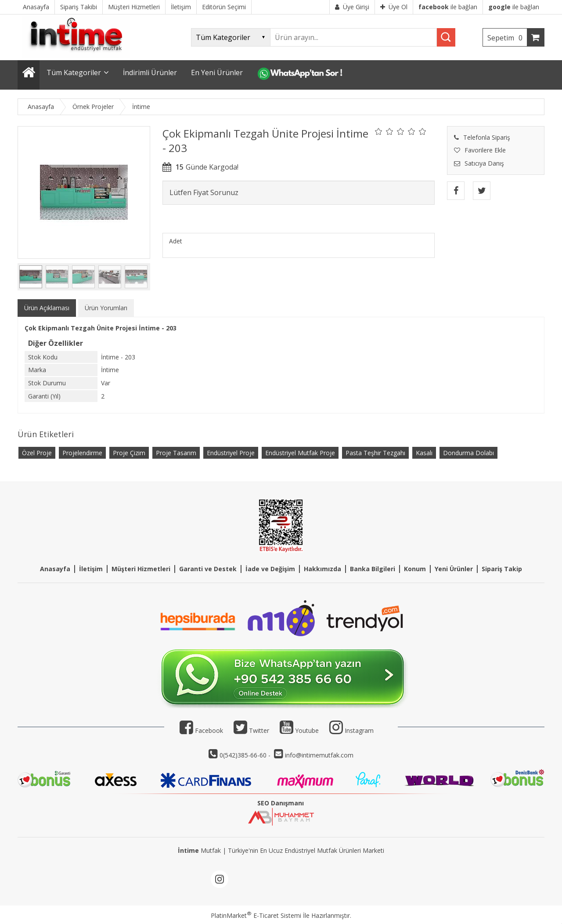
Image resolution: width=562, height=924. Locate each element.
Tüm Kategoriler (74, 72)
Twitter (251, 730)
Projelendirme (82, 453)
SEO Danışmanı (281, 803)
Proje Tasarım (176, 453)
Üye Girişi (352, 7)
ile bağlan (448, 7)
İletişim (91, 569)
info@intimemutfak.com (319, 755)
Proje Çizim (129, 453)
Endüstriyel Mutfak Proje (300, 453)
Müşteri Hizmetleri (141, 569)
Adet (176, 241)
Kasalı (424, 453)
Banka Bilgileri (373, 569)
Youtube (299, 730)
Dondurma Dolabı (468, 453)
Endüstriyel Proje (231, 453)
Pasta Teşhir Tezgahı (375, 453)
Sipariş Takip (502, 569)
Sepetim (507, 38)
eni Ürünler (456, 569)
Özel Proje (37, 453)
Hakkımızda (322, 569)
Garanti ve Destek (208, 569)
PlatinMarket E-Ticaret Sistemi (256, 915)
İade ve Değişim (270, 569)
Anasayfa (55, 569)
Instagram (359, 730)
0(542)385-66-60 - (246, 755)
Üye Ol (394, 7)
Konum (415, 569)
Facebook (201, 730)
